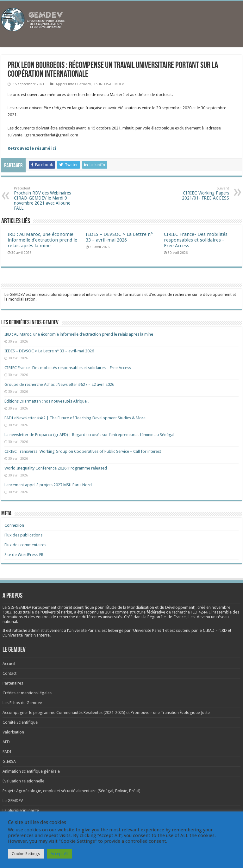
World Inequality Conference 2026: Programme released (56, 468)
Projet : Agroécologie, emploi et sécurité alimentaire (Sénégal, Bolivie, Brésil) (72, 791)
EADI (7, 752)
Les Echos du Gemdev (22, 703)
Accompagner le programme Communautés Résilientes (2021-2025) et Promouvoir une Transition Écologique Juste (106, 712)
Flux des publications (23, 535)
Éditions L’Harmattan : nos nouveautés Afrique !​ (47, 401)
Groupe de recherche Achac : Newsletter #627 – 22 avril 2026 (59, 384)
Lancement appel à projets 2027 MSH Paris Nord (48, 485)
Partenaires (13, 683)
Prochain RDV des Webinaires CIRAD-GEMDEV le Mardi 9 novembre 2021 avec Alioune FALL (46, 198)
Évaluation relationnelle (23, 781)
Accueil (9, 664)
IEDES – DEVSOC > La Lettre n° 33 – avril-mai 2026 (119, 237)
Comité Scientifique (20, 722)
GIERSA (9, 761)
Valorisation (13, 732)
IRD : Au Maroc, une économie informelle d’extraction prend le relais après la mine (42, 240)
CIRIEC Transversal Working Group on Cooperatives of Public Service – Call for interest (83, 451)
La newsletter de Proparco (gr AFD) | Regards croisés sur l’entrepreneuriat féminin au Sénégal (89, 435)
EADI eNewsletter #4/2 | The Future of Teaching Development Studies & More (75, 418)
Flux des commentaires (25, 545)
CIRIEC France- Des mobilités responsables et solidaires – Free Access (196, 240)
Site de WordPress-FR (24, 555)
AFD (6, 742)
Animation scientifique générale (31, 771)
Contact (9, 673)
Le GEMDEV (13, 801)
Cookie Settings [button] (26, 854)
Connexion (14, 525)
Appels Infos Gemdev (73, 84)
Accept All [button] (59, 854)
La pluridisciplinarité (21, 810)
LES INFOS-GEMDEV (108, 84)
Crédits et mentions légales (27, 693)
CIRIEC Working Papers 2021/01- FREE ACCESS (197, 193)
